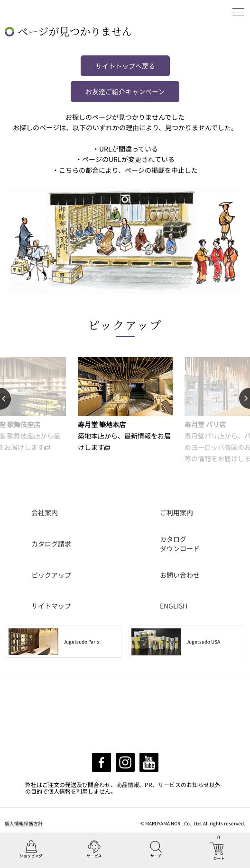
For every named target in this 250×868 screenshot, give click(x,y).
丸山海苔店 (29, 12)
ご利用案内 (176, 512)
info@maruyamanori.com (134, 734)
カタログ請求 (51, 544)
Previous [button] (5, 399)
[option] (125, 405)
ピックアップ (125, 325)
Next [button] (245, 399)
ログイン (214, 12)
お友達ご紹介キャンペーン (125, 91)
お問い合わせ (180, 575)
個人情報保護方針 (24, 823)
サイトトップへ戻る (125, 66)
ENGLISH (174, 606)
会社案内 (45, 512)
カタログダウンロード (180, 544)
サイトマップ (51, 606)
